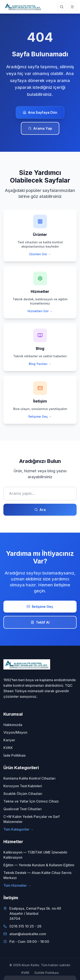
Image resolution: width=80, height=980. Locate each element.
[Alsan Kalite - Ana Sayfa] (23, 7)
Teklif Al (40, 622)
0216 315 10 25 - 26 (25, 926)
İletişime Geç (40, 607)
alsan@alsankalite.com (28, 934)
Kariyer (9, 740)
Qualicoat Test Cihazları (23, 809)
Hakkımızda (13, 725)
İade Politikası (15, 755)
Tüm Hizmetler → (17, 885)
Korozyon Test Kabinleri (23, 786)
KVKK (8, 748)
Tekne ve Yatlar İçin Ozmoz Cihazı (31, 801)
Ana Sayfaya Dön (40, 112)
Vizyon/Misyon (15, 732)
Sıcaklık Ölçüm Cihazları (23, 794)
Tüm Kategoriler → (19, 829)
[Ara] (40, 494)
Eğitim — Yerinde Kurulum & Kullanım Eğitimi (39, 865)
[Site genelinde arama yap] (62, 7)
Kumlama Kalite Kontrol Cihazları (29, 778)
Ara (40, 510)
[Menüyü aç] (72, 7)
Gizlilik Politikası (47, 973)
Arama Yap (40, 128)
